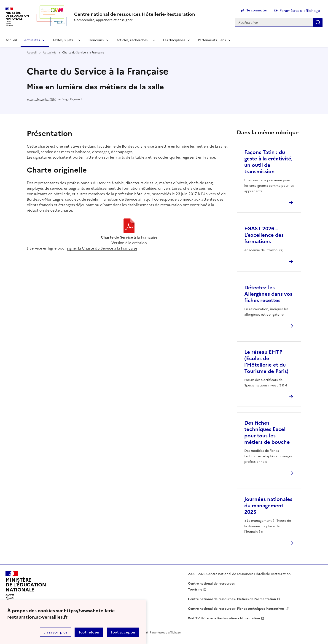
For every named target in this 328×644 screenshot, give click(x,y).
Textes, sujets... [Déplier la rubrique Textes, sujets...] (64, 40)
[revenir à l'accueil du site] (134, 14)
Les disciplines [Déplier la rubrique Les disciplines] (174, 40)
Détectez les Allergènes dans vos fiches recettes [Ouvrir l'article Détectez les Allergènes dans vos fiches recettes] (268, 294)
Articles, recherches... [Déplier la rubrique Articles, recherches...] (133, 40)
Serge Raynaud (72, 99)
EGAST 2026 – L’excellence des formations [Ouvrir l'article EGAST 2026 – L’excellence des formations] (264, 235)
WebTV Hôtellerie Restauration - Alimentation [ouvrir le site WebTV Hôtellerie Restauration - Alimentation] (224, 618)
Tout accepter (123, 632)
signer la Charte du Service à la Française (102, 248)
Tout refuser (89, 632)
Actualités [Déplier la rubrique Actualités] (32, 40)
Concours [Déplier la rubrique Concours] (96, 40)
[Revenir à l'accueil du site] (26, 587)
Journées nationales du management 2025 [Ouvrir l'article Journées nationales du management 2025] (268, 506)
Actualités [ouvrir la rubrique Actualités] (49, 53)
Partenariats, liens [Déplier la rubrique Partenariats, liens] (212, 40)
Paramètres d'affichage (300, 11)
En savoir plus (55, 632)
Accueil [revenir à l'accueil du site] (11, 40)
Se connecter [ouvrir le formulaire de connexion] (257, 10)
